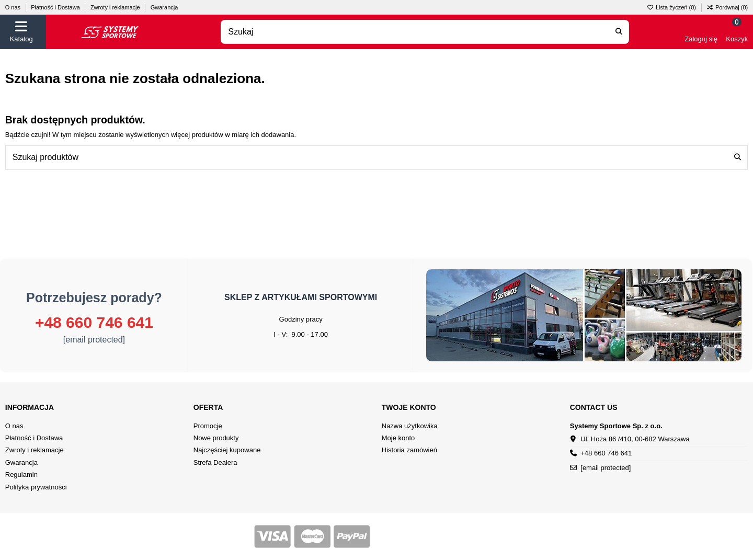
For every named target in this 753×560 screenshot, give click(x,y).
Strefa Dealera (215, 462)
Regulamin (21, 475)
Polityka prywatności (36, 487)
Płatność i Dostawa (56, 7)
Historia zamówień (409, 450)
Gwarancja (164, 7)
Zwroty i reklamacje (116, 7)
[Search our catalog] (619, 32)
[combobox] (425, 32)
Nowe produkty (216, 438)
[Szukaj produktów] (738, 158)
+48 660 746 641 (94, 322)
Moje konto (398, 438)
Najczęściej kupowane (227, 450)
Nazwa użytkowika (410, 426)
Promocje (208, 426)
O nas (14, 7)
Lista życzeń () (672, 7)
